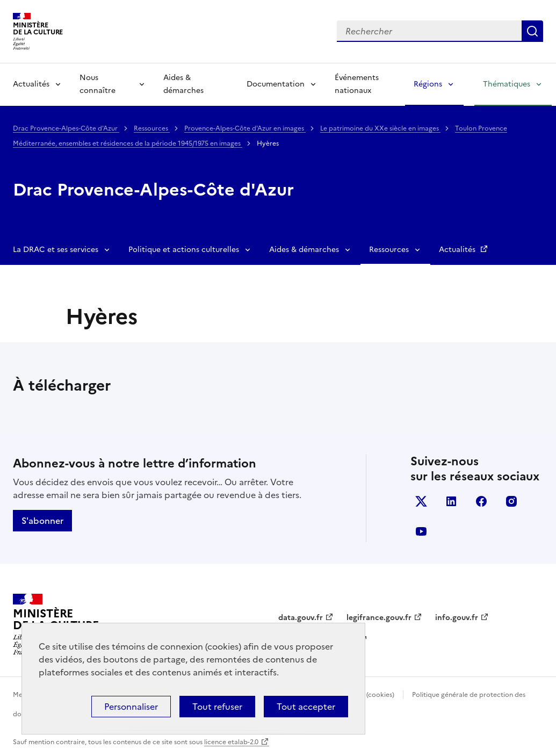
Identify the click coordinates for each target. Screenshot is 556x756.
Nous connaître (98, 84)
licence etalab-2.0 (231, 742)
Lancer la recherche (532, 31)
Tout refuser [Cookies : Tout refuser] (217, 707)
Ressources (152, 128)
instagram (511, 501)
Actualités (31, 84)
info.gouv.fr (457, 618)
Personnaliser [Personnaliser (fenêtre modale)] (131, 707)
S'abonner (42, 521)
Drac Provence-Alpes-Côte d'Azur (66, 128)
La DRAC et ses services (56, 250)
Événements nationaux (357, 84)
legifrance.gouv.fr (379, 618)
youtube (421, 531)
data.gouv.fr (301, 618)
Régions (428, 84)
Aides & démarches (183, 84)
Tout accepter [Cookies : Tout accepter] (306, 707)
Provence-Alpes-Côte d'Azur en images (245, 128)
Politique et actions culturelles (184, 250)
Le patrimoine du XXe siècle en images (380, 128)
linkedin (451, 501)
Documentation (276, 84)
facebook (481, 501)
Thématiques (507, 84)
